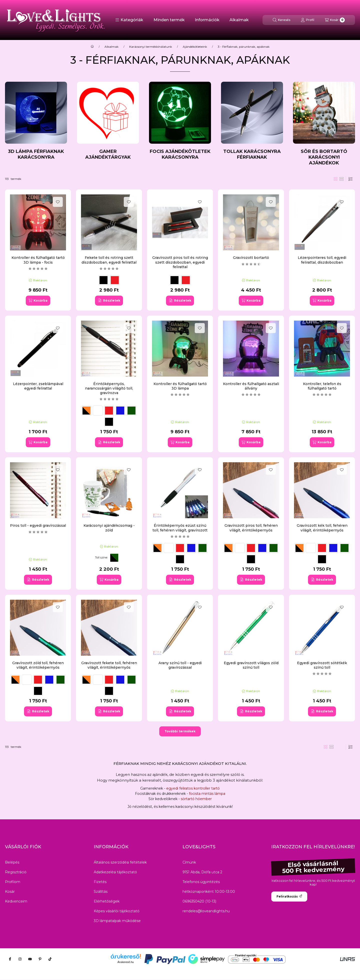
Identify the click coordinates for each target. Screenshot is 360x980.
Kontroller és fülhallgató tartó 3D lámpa (180, 386)
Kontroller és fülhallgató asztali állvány (251, 386)
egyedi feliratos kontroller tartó (193, 788)
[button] (129, 20)
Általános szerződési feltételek (120, 862)
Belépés (12, 862)
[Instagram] (20, 959)
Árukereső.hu (126, 962)
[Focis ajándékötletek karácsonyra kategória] (180, 121)
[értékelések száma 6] (322, 395)
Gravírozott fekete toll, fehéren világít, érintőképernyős (109, 665)
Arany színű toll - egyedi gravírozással (180, 665)
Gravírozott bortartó (251, 258)
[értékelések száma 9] (251, 395)
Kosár (10, 892)
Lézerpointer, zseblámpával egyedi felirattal (38, 386)
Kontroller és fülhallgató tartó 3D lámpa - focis (38, 260)
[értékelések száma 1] (109, 399)
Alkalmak (239, 20)
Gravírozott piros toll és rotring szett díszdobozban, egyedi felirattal (180, 262)
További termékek (180, 731)
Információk (207, 20)
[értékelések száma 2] (251, 264)
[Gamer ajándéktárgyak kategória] (108, 121)
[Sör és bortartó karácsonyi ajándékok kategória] (324, 124)
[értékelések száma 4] (109, 269)
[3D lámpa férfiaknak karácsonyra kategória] (36, 121)
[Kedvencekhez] (58, 202)
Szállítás (101, 892)
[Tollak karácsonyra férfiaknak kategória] (252, 121)
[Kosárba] (38, 301)
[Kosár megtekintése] (335, 20)
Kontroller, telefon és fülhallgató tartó (322, 386)
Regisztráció (16, 872)
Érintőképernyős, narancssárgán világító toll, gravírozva (109, 388)
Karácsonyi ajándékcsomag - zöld (109, 528)
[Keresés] (281, 20)
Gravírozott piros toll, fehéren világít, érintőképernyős (251, 528)
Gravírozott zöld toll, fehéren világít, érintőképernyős (38, 665)
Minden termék (169, 20)
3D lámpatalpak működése (117, 921)
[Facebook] (10, 959)
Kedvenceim (16, 901)
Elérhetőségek (107, 901)
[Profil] (307, 20)
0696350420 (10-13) (199, 901)
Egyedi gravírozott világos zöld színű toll (251, 665)
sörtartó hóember (196, 799)
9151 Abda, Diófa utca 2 (202, 872)
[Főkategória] (92, 47)
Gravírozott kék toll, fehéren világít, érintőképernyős (322, 528)
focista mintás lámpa (207, 794)
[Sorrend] (350, 179)
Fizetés (100, 882)
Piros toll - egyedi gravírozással (38, 525)
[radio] (341, 179)
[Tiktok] (50, 959)
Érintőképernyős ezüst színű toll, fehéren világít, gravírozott (180, 528)
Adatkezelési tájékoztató (115, 872)
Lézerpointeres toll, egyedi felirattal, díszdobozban (322, 260)
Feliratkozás (289, 896)
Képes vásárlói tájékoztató (117, 911)
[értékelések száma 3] (38, 269)
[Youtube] (30, 959)
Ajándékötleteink (195, 47)
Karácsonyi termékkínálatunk (151, 47)
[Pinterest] (40, 959)
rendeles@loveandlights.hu (206, 911)
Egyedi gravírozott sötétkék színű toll (322, 665)
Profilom (13, 882)
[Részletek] (109, 301)
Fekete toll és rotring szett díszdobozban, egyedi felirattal (109, 260)
